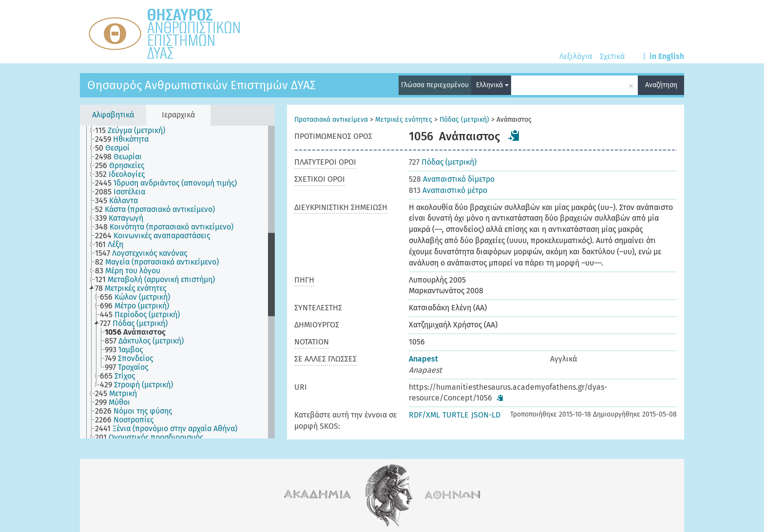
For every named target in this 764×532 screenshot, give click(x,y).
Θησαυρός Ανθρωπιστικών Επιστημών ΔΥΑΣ (201, 85)
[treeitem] (134, 131)
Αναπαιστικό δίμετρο (452, 179)
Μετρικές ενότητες (404, 120)
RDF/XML (424, 415)
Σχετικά (612, 56)
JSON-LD (486, 415)
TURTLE (456, 415)
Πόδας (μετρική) (464, 120)
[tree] (177, 282)
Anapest (423, 359)
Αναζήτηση (661, 85)
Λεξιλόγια (576, 56)
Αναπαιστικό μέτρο (448, 190)
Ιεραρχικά (178, 115)
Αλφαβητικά (113, 115)
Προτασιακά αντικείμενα (331, 120)
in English (667, 56)
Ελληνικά (492, 85)
